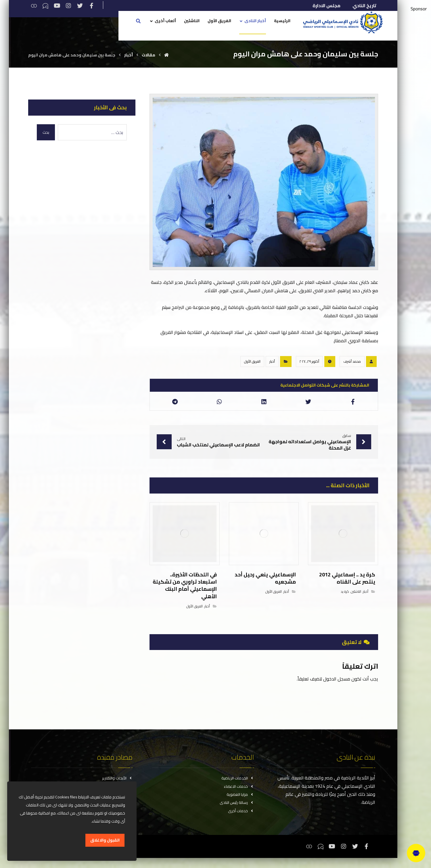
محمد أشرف (351, 367)
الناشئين (355, 597)
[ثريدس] (36, 6)
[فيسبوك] (93, 6)
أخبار (271, 367)
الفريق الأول (251, 367)
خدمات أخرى (241, 821)
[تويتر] (82, 6)
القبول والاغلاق (105, 840)
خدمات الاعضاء (239, 793)
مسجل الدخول (335, 684)
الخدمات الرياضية (237, 784)
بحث (48, 132)
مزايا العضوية (240, 802)
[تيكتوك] (47, 6)
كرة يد (343, 597)
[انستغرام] (70, 6)
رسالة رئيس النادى (236, 811)
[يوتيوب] (59, 6)
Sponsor (419, 9)
